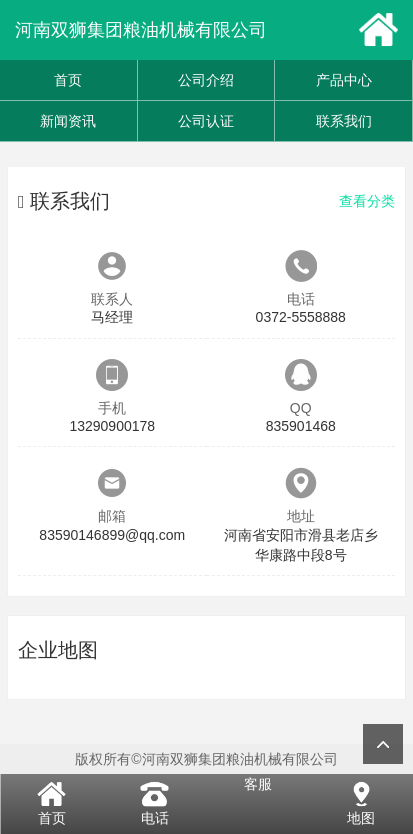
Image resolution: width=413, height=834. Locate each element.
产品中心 (344, 80)
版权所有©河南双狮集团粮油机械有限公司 (206, 759)
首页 (68, 80)
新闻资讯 (68, 121)
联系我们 (344, 121)
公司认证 (206, 121)
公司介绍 (206, 80)
